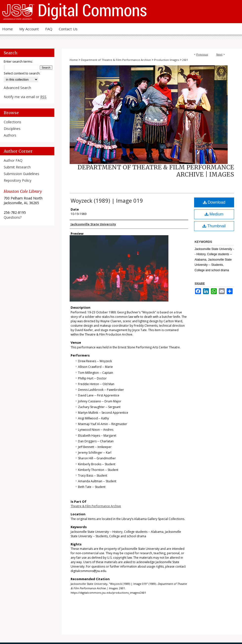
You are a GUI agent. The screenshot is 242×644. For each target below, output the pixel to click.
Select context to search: (22, 73)
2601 (185, 60)
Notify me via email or (25, 97)
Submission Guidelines (21, 174)
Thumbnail (214, 226)
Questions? (13, 217)
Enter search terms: (18, 61)
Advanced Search (17, 88)
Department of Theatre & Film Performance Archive (116, 60)
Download (214, 202)
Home (74, 60)
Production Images (167, 60)
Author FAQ (13, 160)
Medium (214, 214)
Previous (202, 54)
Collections (12, 122)
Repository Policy (18, 180)
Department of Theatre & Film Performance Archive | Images (156, 171)
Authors (10, 135)
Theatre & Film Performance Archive (96, 506)
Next (219, 54)
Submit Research (17, 167)
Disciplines (12, 129)
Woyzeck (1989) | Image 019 (107, 200)
